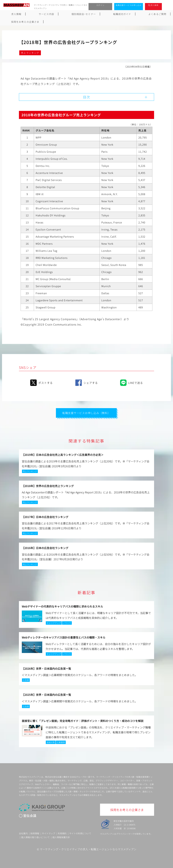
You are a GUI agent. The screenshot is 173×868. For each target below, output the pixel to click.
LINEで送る (132, 382)
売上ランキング (30, 53)
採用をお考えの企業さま (153, 14)
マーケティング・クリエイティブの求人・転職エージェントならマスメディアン (88, 849)
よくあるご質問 (121, 14)
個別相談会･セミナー (66, 14)
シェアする (87, 382)
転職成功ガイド (95, 14)
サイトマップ (48, 833)
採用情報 (35, 833)
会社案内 (23, 833)
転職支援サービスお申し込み (129, 5)
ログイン (100, 5)
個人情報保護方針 (61, 837)
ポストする (41, 382)
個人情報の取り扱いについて (35, 837)
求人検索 (155, 5)
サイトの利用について (80, 833)
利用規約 (62, 833)
